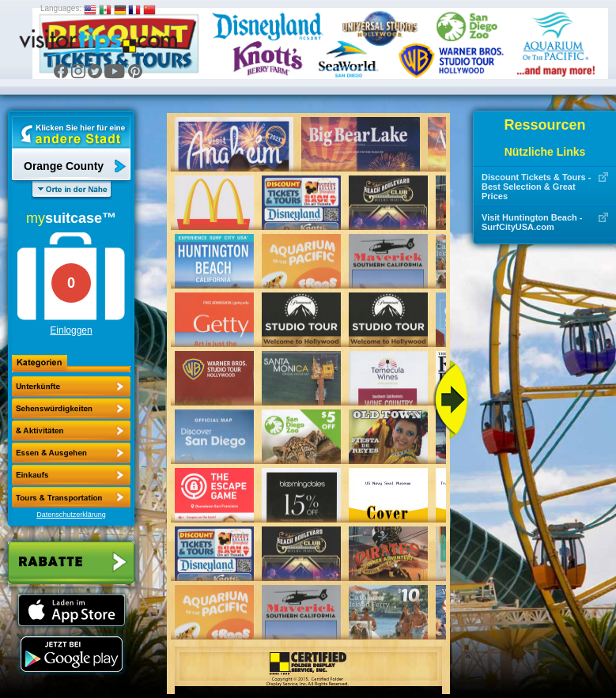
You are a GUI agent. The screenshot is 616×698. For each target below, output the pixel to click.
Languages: (61, 8)
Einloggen (71, 330)
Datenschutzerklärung (71, 515)
